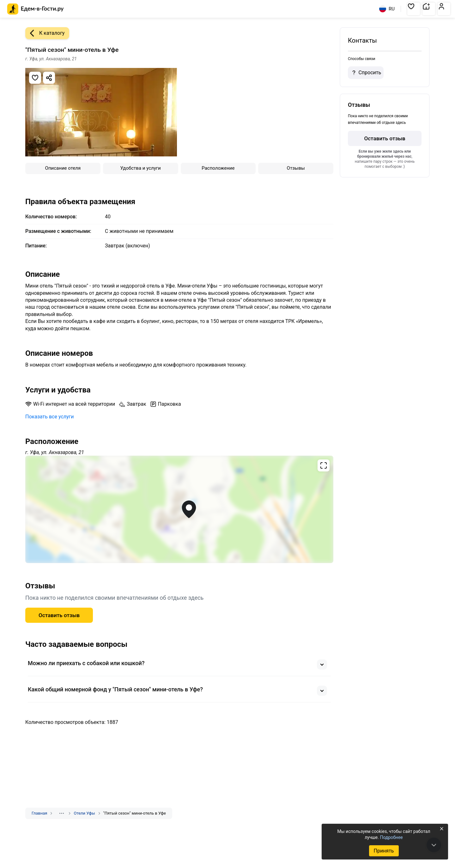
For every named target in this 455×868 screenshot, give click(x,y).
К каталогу (45, 33)
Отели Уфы (84, 813)
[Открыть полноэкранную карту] (179, 509)
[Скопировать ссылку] (49, 78)
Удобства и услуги (141, 168)
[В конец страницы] (434, 845)
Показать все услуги (50, 417)
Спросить (366, 73)
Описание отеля (63, 168)
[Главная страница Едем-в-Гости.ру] (36, 9)
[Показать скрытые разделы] (62, 813)
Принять (384, 851)
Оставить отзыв (59, 615)
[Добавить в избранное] (35, 78)
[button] (414, 9)
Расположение (218, 168)
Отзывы (296, 168)
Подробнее (391, 837)
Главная (39, 813)
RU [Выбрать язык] (387, 9)
